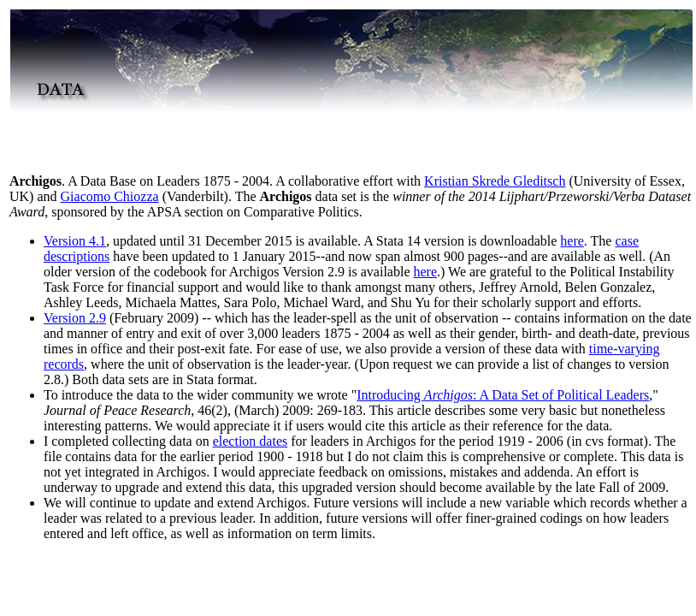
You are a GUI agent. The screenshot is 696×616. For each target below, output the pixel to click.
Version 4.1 (75, 241)
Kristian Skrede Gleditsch (495, 181)
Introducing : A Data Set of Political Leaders (503, 395)
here (572, 241)
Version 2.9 (75, 318)
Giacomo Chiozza (110, 196)
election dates (251, 441)
